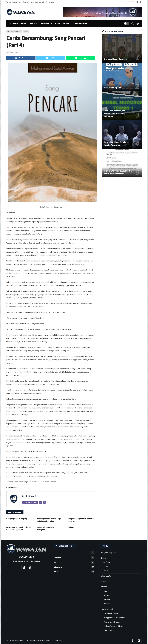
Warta (74, 562)
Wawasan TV (106, 576)
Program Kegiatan (109, 553)
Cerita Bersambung (14, 31)
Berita (104, 558)
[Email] (40, 502)
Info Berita (74, 567)
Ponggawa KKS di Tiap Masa (115, 618)
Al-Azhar (107, 562)
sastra (26, 31)
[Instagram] (141, 2)
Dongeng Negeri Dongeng (17, 519)
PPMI (74, 572)
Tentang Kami (107, 609)
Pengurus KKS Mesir (112, 622)
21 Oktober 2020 (12, 52)
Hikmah (107, 604)
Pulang (71, 527)
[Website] (44, 502)
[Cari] (133, 23)
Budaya (107, 599)
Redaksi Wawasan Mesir (113, 626)
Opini (103, 581)
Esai (105, 591)
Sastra (106, 595)
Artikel (104, 587)
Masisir (74, 553)
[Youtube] (137, 2)
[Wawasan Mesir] (138, 23)
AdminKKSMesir (29, 496)
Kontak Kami (109, 630)
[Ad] (102, 12)
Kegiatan (74, 557)
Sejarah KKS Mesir (111, 614)
